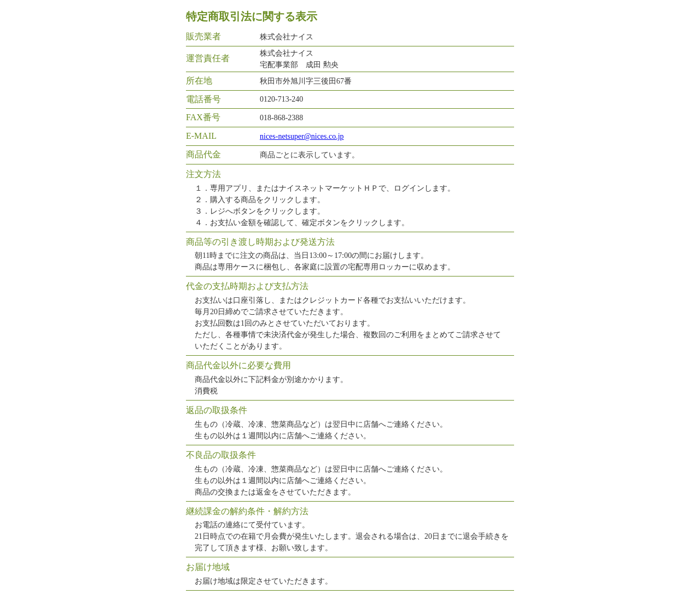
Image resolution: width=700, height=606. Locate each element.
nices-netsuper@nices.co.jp (302, 136)
